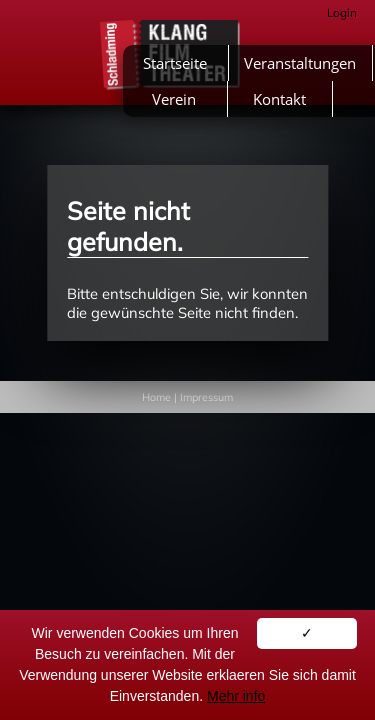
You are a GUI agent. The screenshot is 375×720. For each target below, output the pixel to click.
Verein (174, 99)
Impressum (206, 397)
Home (156, 397)
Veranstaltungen (300, 63)
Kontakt (279, 99)
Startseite (175, 63)
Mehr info (236, 696)
